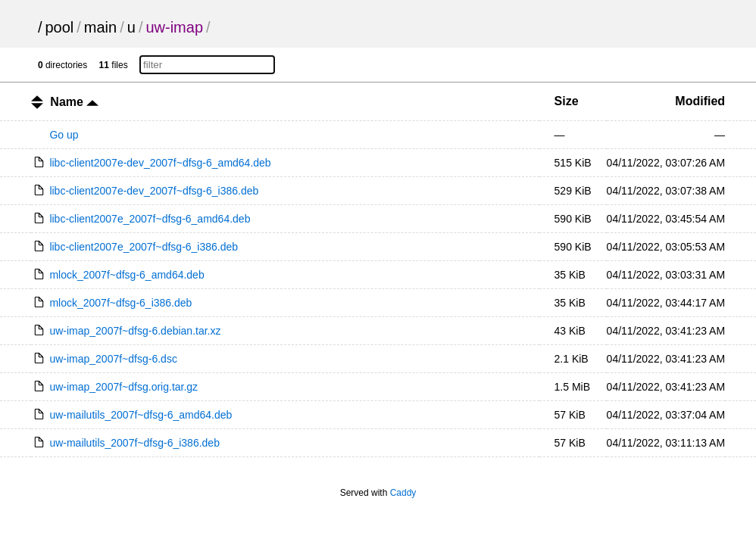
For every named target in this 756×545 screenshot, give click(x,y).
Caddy (403, 493)
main (100, 27)
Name (74, 102)
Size (567, 101)
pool (59, 27)
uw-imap (174, 27)
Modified (700, 101)
